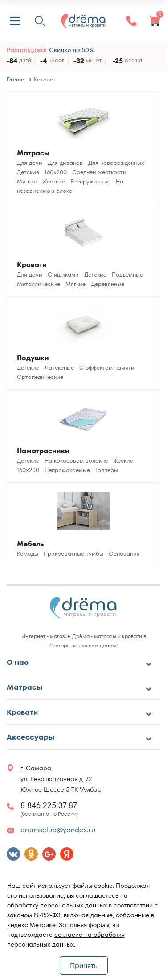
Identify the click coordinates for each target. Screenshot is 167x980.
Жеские (123, 461)
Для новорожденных (116, 163)
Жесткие (54, 181)
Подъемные (127, 274)
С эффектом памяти (107, 368)
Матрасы (33, 153)
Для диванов (65, 163)
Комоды (28, 554)
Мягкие (27, 181)
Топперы (107, 470)
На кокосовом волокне (76, 461)
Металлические (39, 284)
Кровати (32, 265)
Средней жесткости (99, 172)
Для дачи (30, 163)
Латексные (59, 368)
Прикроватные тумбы (73, 554)
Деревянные (108, 284)
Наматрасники (43, 451)
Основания (124, 554)
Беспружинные (90, 181)
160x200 (56, 172)
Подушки (33, 358)
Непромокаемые (67, 470)
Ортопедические (40, 377)
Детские (28, 172)
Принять (84, 966)
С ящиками (63, 274)
